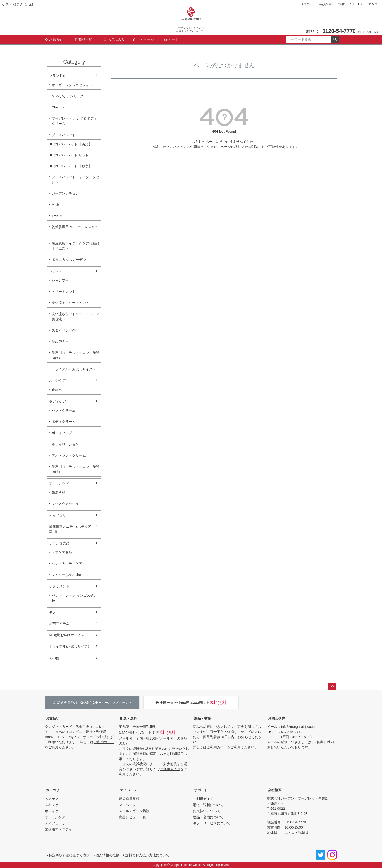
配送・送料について (208, 805)
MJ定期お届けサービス (67, 635)
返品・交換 (202, 718)
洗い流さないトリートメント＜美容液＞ (76, 317)
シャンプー (60, 280)
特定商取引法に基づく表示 (69, 855)
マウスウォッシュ (65, 504)
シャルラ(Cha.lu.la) (66, 575)
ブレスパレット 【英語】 (73, 144)
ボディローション (65, 444)
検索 (335, 40)
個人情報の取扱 (107, 855)
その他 (54, 658)
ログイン (309, 4)
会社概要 (275, 790)
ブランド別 (57, 76)
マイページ (143, 39)
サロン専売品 (59, 543)
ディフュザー (59, 515)
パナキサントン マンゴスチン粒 (74, 598)
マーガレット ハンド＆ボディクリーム (74, 121)
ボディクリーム (64, 422)
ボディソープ (62, 433)
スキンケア (57, 380)
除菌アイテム (59, 624)
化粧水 (57, 390)
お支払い (53, 718)
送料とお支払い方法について (147, 855)
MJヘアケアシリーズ (68, 96)
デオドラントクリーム (69, 455)
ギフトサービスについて (212, 823)
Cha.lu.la (58, 107)
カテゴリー (54, 790)
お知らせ (54, 39)
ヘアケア (56, 271)
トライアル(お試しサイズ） (70, 646)
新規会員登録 (129, 799)
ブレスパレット (64, 135)
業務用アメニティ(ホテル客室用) (70, 529)
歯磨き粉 (58, 492)
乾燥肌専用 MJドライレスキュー (75, 229)
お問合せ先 (277, 718)
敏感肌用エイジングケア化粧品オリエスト (76, 246)
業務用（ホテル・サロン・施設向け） (76, 355)
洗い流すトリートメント (70, 303)
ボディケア (57, 401)
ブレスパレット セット (71, 155)
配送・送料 (128, 718)
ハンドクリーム (64, 410)
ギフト (54, 612)
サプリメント (59, 586)
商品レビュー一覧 (133, 817)
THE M (57, 216)
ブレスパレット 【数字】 (73, 166)
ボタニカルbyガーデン (69, 260)
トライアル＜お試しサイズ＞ (74, 369)
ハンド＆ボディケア (67, 564)
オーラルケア (59, 483)
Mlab (55, 205)
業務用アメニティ (58, 829)
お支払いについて (207, 811)
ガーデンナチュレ (65, 193)
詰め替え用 (60, 341)
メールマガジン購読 (134, 811)
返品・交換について (208, 817)
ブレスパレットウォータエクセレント (76, 180)
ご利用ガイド (346, 4)
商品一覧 (83, 39)
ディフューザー (57, 823)
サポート (201, 790)
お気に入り (114, 39)
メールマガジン (370, 4)
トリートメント (64, 292)
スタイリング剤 (64, 330)
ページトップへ (332, 686)
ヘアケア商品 (62, 552)
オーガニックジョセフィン (72, 85)
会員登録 (326, 4)
